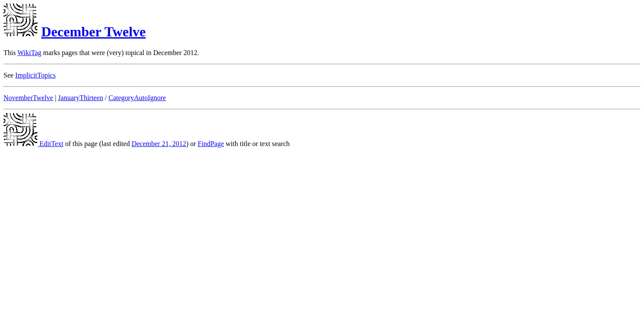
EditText (33, 144)
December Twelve (94, 32)
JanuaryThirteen (81, 98)
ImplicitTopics (35, 75)
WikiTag (29, 53)
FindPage (211, 144)
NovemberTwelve (28, 98)
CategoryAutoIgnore (137, 98)
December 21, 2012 (159, 144)
